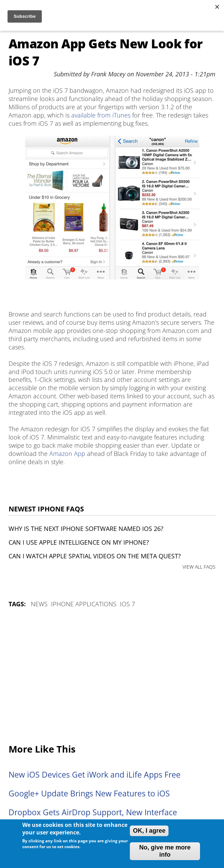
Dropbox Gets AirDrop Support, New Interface (93, 812)
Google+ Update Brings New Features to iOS (89, 793)
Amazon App (67, 454)
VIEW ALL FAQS (199, 567)
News (39, 604)
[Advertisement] (112, 677)
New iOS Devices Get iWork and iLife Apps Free (95, 775)
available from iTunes (101, 115)
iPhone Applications (84, 604)
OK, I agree (149, 831)
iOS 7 (127, 604)
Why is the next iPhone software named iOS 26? (86, 529)
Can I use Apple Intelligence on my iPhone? (79, 542)
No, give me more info (165, 851)
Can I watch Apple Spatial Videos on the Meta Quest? (95, 556)
